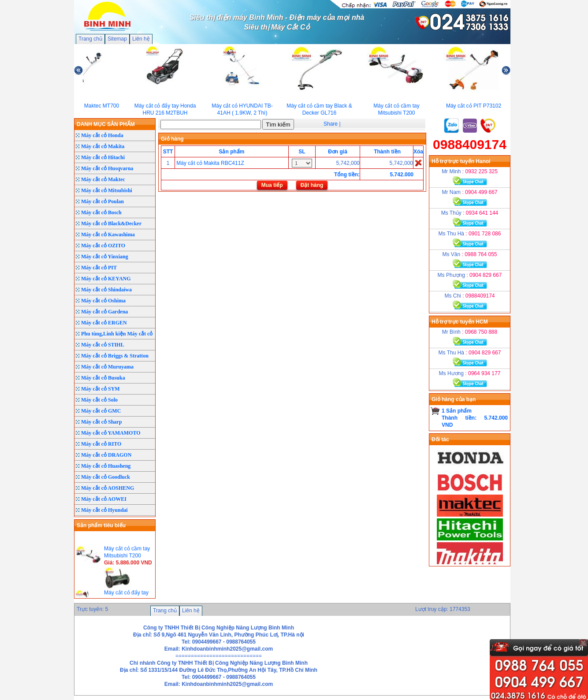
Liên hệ (141, 39)
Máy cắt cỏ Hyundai (104, 510)
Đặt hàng (312, 185)
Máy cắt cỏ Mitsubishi (107, 190)
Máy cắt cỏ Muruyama (107, 367)
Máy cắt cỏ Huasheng (106, 466)
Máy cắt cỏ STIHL (103, 345)
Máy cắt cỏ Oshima (103, 301)
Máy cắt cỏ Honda (102, 135)
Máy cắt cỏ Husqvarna (107, 168)
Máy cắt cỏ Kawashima (108, 235)
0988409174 (470, 144)
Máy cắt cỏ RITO (101, 444)
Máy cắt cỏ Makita (103, 146)
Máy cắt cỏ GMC (101, 411)
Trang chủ (90, 39)
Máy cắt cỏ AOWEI (104, 499)
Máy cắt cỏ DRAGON (106, 455)
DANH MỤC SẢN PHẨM (106, 124)
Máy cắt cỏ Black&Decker (111, 223)
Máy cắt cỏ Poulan (102, 201)
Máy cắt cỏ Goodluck (106, 477)
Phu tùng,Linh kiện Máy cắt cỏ (117, 334)
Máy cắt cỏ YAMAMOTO (111, 433)
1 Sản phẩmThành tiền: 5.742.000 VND (475, 418)
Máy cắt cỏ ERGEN (104, 323)
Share (331, 124)
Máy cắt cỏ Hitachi (103, 157)
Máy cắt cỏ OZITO (103, 246)
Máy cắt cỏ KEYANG (106, 279)
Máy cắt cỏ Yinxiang (105, 257)
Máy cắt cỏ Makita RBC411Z (210, 163)
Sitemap (117, 39)
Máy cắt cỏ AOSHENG (108, 488)
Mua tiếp (272, 185)
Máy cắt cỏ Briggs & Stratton (115, 356)
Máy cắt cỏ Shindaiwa (106, 290)
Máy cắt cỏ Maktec (103, 179)
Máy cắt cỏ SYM (100, 389)
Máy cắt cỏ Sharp (101, 422)
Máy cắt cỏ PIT (99, 268)
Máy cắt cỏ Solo (99, 400)
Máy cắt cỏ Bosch (101, 212)
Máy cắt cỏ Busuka (103, 378)
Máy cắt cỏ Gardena (104, 312)
